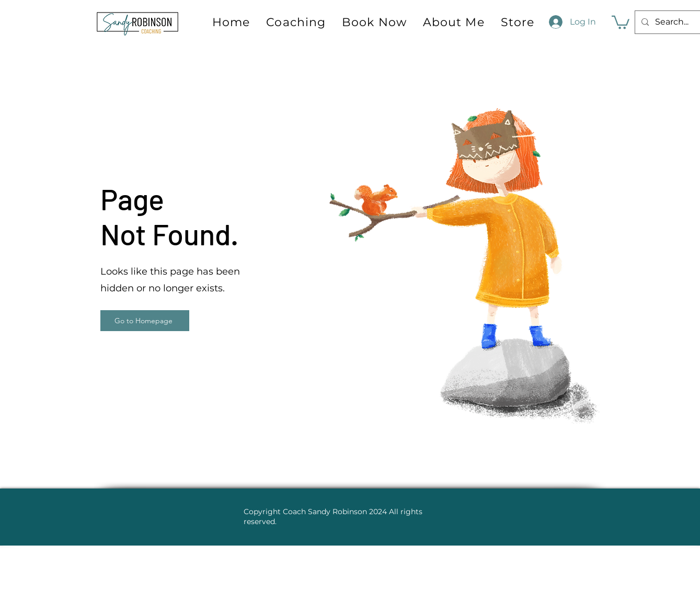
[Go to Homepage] (145, 321)
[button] (621, 22)
